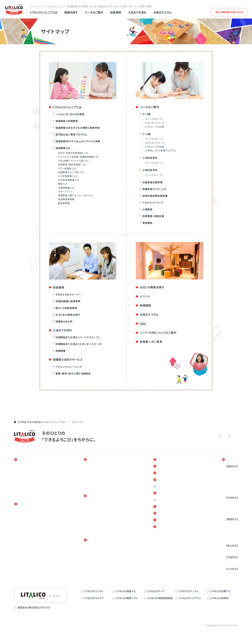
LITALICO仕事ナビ (220, 592)
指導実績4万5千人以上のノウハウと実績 (78, 142)
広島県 (228, 563)
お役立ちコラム (149, 315)
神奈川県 (229, 477)
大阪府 (228, 525)
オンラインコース (27, 536)
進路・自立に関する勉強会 (103, 553)
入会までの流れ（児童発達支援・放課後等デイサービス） (110, 513)
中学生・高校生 (26, 531)
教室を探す (231, 460)
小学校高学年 (150, 170)
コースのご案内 (149, 107)
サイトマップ (232, 437)
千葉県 (228, 486)
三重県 (228, 513)
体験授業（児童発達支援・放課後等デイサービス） (110, 529)
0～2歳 (146, 114)
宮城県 (228, 551)
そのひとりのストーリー (68, 295)
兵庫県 (228, 529)
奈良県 (228, 539)
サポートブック (65, 192)
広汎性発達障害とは (68, 180)
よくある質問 (226, 6)
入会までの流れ (63, 331)
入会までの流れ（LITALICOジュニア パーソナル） (106, 505)
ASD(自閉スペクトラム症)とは (73, 161)
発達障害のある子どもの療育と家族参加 (78, 128)
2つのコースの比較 (155, 127)
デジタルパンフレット (173, 522)
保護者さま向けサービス (68, 360)
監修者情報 (64, 204)
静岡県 (228, 508)
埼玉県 (228, 482)
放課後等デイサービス (155, 189)
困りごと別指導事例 (66, 308)
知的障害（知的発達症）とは (72, 165)
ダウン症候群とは (67, 169)
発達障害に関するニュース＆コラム (76, 196)
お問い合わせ (179, 437)
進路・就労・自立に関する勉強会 (73, 374)
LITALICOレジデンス (190, 599)
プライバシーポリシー (207, 437)
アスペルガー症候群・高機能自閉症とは (78, 157)
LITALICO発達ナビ (126, 592)
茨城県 (228, 491)
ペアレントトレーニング (69, 367)
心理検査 (147, 210)
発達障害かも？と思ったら (71, 173)
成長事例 (59, 288)
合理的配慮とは (66, 188)
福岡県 (228, 574)
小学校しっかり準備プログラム (161, 151)
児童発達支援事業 (153, 183)
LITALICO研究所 (219, 599)
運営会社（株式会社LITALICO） (34, 608)
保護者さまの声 (64, 322)
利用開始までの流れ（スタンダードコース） (79, 344)
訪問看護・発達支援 (153, 217)
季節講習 (147, 223)
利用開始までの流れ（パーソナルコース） (78, 338)
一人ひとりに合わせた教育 (70, 115)
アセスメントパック (153, 203)
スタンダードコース (155, 123)
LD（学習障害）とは (68, 177)
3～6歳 (146, 134)
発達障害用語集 (66, 200)
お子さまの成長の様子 (68, 315)
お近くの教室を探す (152, 288)
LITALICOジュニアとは (67, 107)
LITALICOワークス (189, 592)
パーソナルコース (154, 119)
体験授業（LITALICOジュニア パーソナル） (106, 521)
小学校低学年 (150, 158)
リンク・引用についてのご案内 (158, 333)
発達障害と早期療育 (67, 121)
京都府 (228, 534)
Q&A (143, 324)
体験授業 (61, 351)
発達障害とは (241, 6)
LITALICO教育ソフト (127, 599)
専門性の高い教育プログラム (71, 135)
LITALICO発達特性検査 (160, 599)
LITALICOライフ (156, 592)
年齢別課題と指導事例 (68, 302)
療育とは (63, 184)
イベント (145, 297)
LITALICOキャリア (94, 599)
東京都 (228, 472)
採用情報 (166, 488)
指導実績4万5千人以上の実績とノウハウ (39, 486)
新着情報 (146, 306)
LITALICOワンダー (94, 592)
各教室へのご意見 (151, 342)
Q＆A (164, 481)
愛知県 (228, 503)
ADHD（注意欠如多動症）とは (73, 153)
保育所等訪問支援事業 (155, 196)
